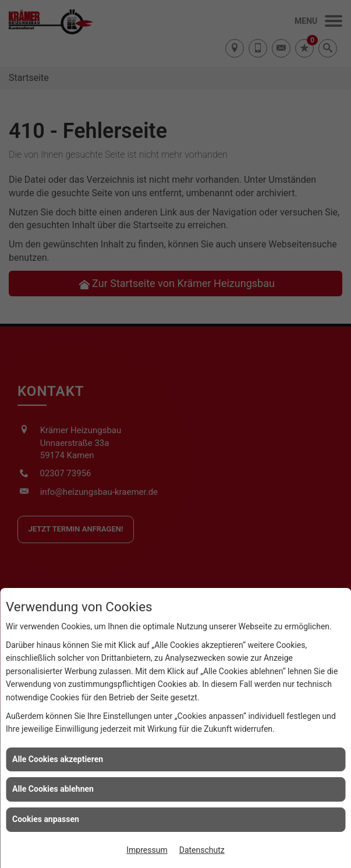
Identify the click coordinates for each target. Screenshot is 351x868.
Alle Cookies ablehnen (53, 789)
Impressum (147, 850)
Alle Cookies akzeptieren (58, 759)
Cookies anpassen (46, 819)
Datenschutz (202, 850)
